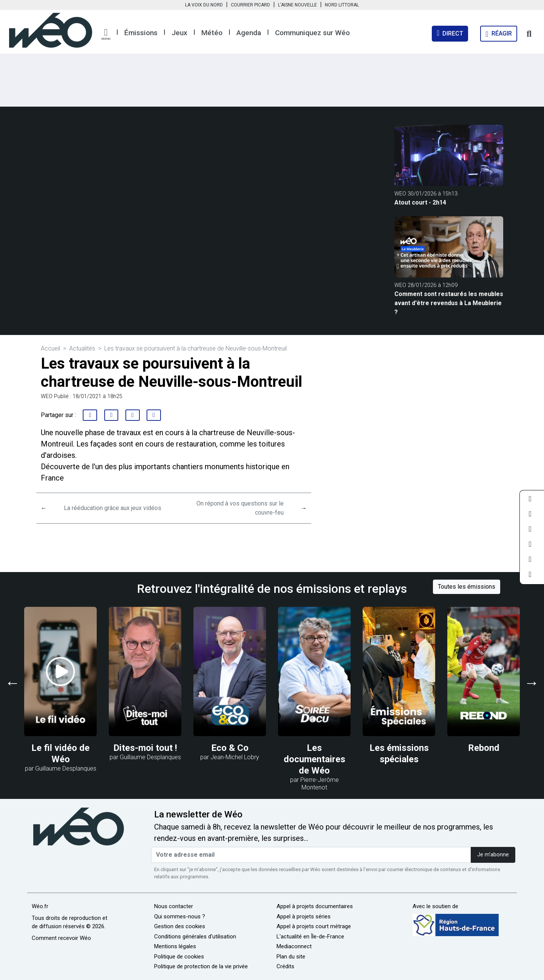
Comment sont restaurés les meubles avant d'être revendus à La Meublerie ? (449, 303)
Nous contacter (174, 906)
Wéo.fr (40, 906)
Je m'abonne (493, 855)
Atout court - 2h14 (420, 202)
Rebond (484, 748)
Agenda (249, 33)
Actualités (82, 348)
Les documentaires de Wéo (314, 759)
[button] (106, 34)
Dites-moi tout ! (145, 748)
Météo (212, 33)
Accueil (50, 348)
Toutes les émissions (467, 587)
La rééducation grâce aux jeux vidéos (113, 508)
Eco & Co (230, 748)
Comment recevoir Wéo (61, 938)
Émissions (141, 33)
